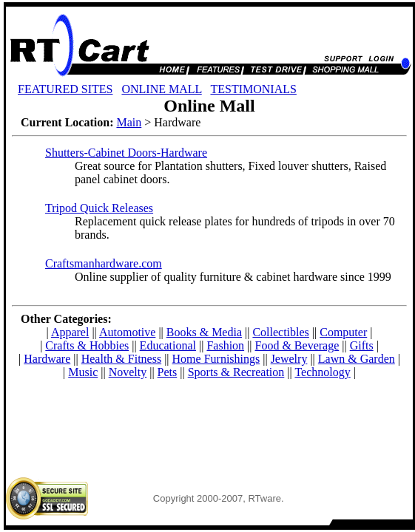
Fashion (225, 345)
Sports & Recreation (236, 372)
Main (129, 122)
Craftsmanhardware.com (104, 263)
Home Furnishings (216, 359)
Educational (168, 345)
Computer (343, 332)
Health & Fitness (121, 359)
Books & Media (204, 332)
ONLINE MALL (161, 89)
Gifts (362, 345)
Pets (168, 372)
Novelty (128, 372)
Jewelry (289, 359)
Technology (322, 372)
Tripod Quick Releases (99, 208)
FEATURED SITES (65, 89)
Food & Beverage (297, 345)
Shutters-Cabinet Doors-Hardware (126, 153)
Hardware (47, 359)
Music (83, 372)
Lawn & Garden (357, 359)
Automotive (127, 332)
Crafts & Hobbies (87, 345)
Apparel (70, 332)
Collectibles (280, 332)
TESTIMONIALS (253, 89)
